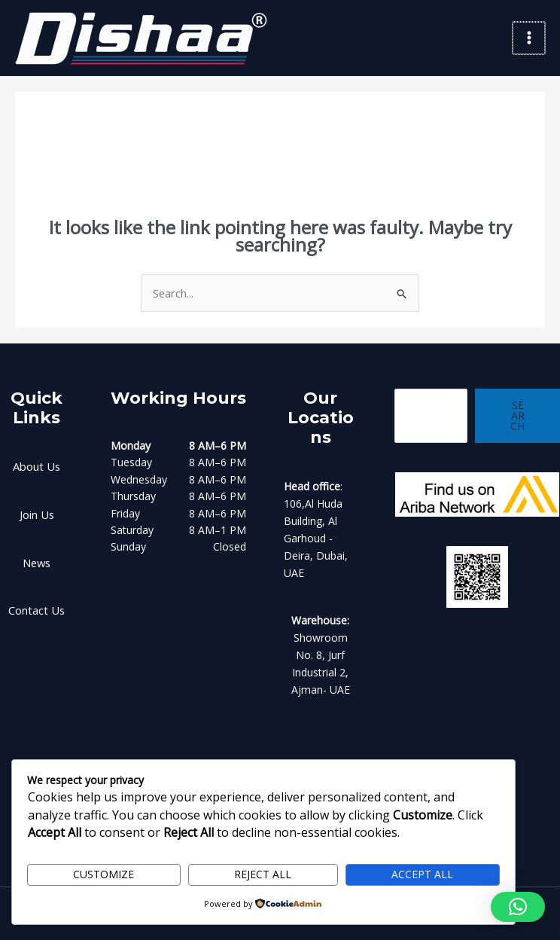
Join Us (37, 511)
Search (517, 412)
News (37, 558)
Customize (103, 876)
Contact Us (37, 604)
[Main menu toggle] (530, 37)
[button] (518, 907)
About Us (37, 464)
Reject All (263, 876)
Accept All (422, 876)
